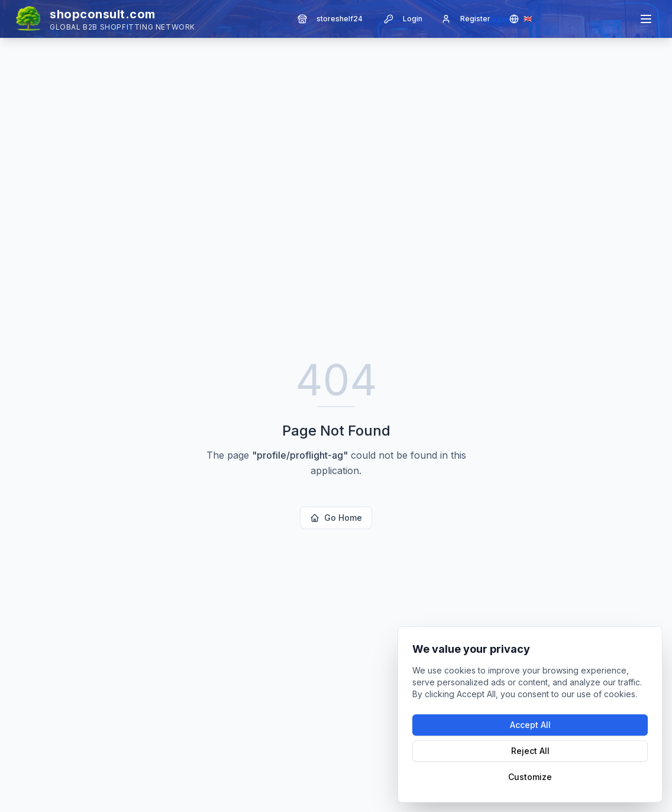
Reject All (530, 751)
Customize (530, 777)
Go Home (336, 518)
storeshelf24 (330, 19)
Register (466, 19)
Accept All (530, 725)
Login (403, 19)
